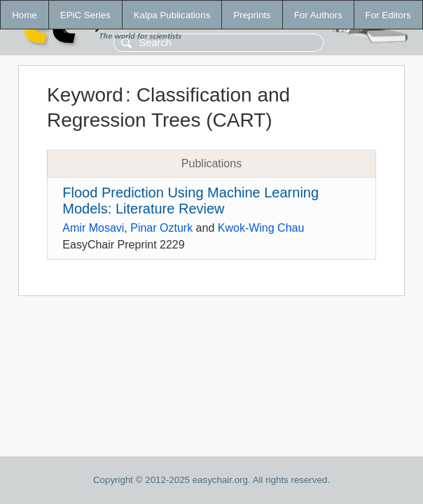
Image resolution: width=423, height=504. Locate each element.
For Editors (388, 15)
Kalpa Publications (172, 15)
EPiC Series (85, 15)
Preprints (252, 15)
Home (25, 15)
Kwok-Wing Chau (261, 228)
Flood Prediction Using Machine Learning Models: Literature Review (190, 201)
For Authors (318, 15)
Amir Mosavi (93, 228)
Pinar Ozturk (161, 228)
